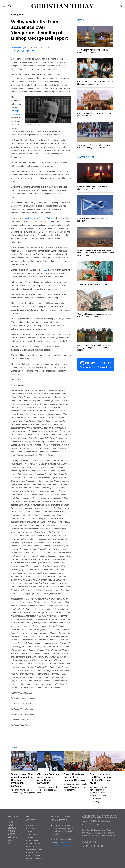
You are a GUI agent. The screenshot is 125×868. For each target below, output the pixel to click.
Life (10, 840)
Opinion (12, 828)
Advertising (33, 835)
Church (12, 834)
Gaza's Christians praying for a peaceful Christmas (75, 777)
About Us (31, 826)
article (45, 270)
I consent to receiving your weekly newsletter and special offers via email (63, 830)
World (11, 831)
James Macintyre (18, 48)
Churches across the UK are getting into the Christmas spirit (101, 779)
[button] (4, 6)
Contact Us (33, 853)
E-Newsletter (34, 850)
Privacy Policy (34, 844)
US (9, 843)
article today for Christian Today (38, 218)
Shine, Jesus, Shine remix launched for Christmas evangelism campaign (23, 780)
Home (14, 15)
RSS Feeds (32, 847)
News (21, 15)
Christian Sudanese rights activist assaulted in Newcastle (49, 779)
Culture (12, 837)
